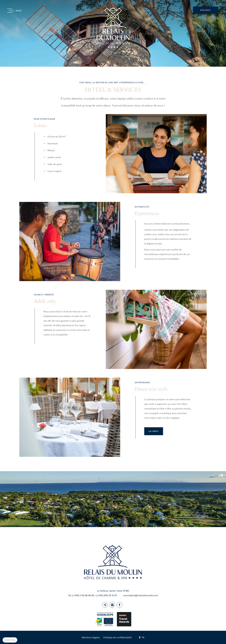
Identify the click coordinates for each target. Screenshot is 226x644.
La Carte (71, 431)
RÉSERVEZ (206, 10)
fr (143, 637)
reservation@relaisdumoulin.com (141, 595)
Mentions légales (91, 637)
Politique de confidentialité (118, 637)
